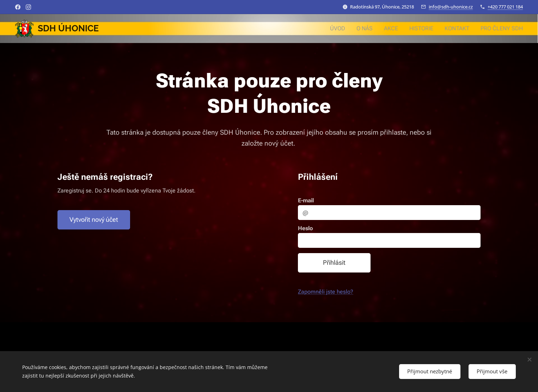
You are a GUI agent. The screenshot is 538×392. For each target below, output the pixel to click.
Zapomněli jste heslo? (326, 292)
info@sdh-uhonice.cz (451, 7)
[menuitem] (346, 29)
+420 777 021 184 (505, 7)
